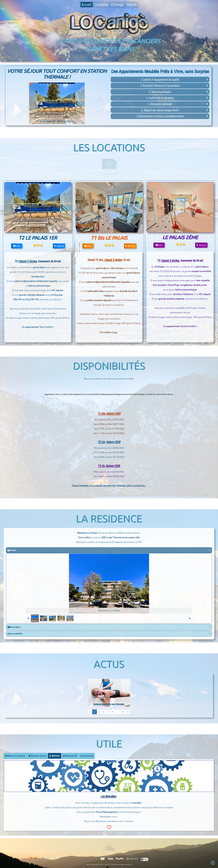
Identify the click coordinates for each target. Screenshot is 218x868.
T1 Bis (101, 414)
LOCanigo (117, 5)
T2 (99, 442)
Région (132, 5)
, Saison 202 (112, 414)
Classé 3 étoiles (170, 261)
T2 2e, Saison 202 (108, 466)
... (118, 712)
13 (123, 712)
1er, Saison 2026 (110, 442)
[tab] (15, 756)
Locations (101, 5)
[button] (160, 80)
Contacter (83, 486)
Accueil (87, 5)
